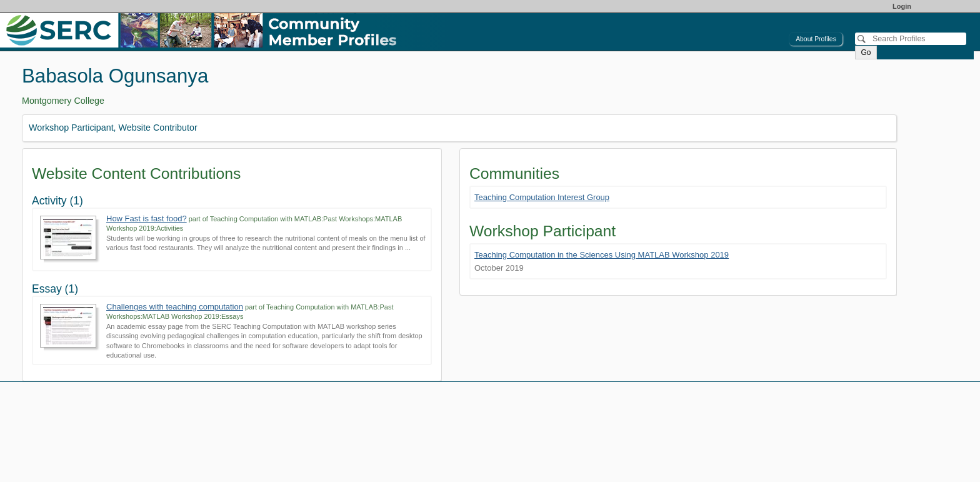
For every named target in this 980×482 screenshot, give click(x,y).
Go (866, 53)
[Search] (911, 39)
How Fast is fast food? (147, 218)
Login (902, 6)
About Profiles (816, 39)
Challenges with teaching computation (175, 307)
